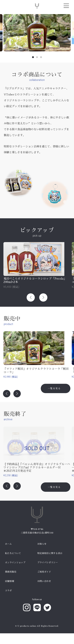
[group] (37, 33)
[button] (33, 57)
